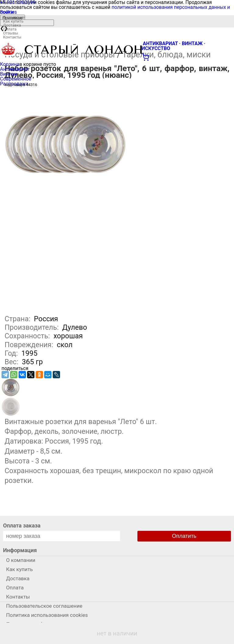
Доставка (12, 25)
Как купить (13, 21)
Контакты (12, 37)
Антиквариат (15, 69)
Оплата (10, 29)
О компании (14, 17)
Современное (16, 79)
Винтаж (9, 74)
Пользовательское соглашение (44, 606)
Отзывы (11, 33)
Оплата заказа (22, 525)
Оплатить (184, 536)
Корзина (10, 64)
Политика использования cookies (47, 615)
